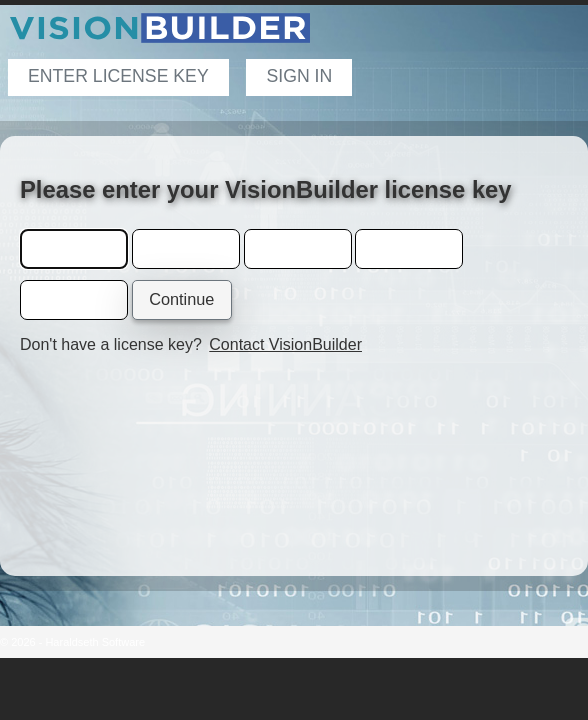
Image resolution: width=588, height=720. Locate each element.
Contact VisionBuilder (285, 344)
